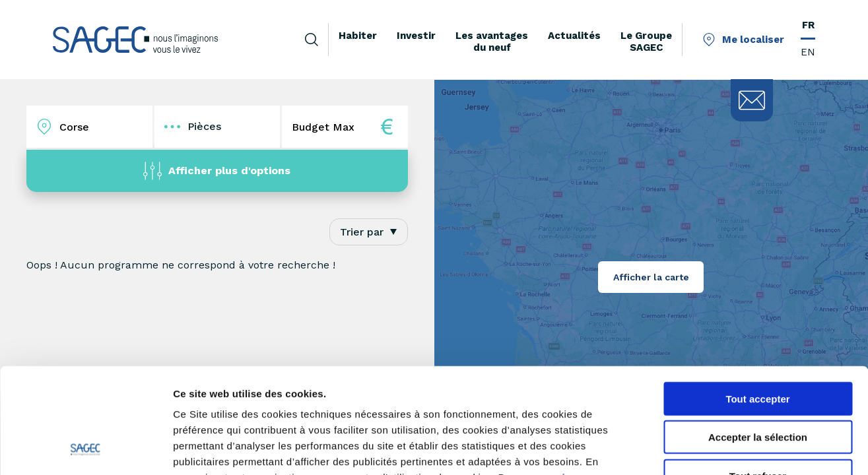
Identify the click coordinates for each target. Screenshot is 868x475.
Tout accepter (757, 301)
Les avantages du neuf (492, 42)
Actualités (574, 36)
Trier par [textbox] (362, 232)
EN (808, 52)
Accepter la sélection (758, 340)
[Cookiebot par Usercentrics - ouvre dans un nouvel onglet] (85, 449)
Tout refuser (758, 378)
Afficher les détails (727, 449)
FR (808, 25)
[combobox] (369, 232)
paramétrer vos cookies (269, 396)
